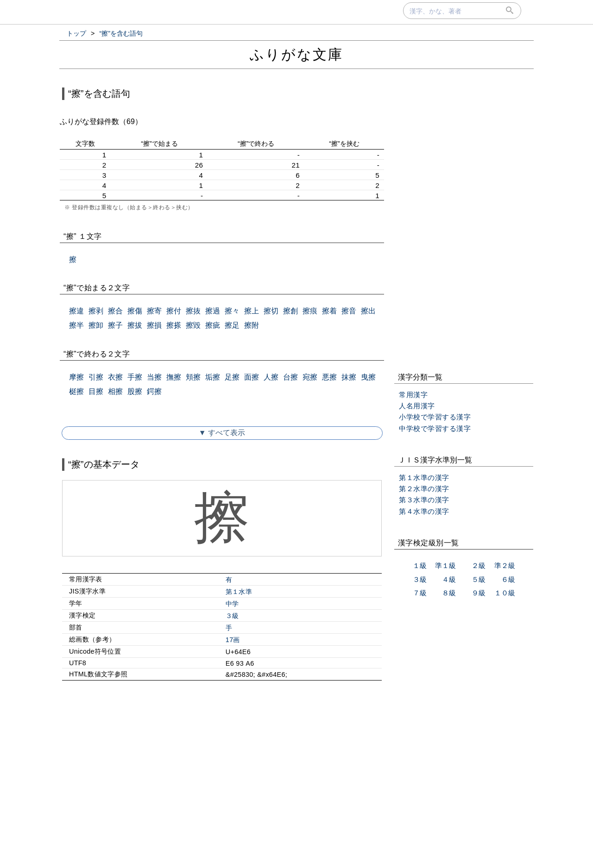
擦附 (252, 325)
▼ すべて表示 (222, 433)
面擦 (252, 377)
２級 (479, 565)
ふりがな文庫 (296, 54)
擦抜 (193, 311)
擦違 (76, 311)
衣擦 (115, 377)
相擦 (115, 391)
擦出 (368, 311)
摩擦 (76, 377)
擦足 (232, 325)
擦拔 (135, 325)
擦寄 (154, 311)
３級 (232, 616)
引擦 (96, 377)
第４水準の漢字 (424, 511)
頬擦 (193, 377)
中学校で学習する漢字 (435, 428)
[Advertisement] (222, 767)
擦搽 (174, 325)
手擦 (135, 377)
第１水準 (239, 592)
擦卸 (96, 325)
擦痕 (310, 311)
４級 (449, 579)
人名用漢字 (417, 406)
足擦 (232, 377)
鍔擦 (154, 391)
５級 (479, 579)
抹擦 (349, 377)
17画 (233, 640)
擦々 (232, 311)
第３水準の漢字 (424, 500)
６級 (508, 579)
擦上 (252, 311)
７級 (420, 593)
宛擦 (310, 377)
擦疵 (213, 325)
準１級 (445, 565)
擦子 (115, 325)
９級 (479, 593)
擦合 (115, 311)
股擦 (135, 391)
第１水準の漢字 (424, 478)
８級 (449, 593)
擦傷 (135, 311)
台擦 (290, 377)
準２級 (505, 565)
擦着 (329, 311)
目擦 (96, 391)
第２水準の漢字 (424, 489)
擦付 (174, 311)
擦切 (271, 311)
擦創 (290, 311)
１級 (420, 565)
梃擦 (76, 391)
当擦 (154, 377)
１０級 (505, 593)
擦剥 (96, 311)
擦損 (154, 325)
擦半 (76, 325)
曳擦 (368, 377)
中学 (232, 604)
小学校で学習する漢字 (435, 417)
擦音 (349, 311)
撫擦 (174, 377)
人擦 (271, 377)
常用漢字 (413, 395)
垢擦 (213, 377)
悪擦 (329, 377)
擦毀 (193, 325)
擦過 (213, 311)
